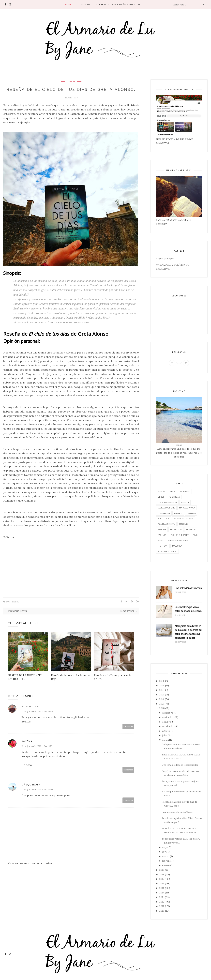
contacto (84, 4)
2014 (162, 893)
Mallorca (177, 546)
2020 (162, 708)
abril (165, 852)
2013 (162, 897)
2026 (162, 681)
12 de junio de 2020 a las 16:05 (37, 795)
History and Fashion (183, 519)
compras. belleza (166, 524)
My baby (178, 513)
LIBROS (71, 82)
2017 (162, 879)
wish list (162, 535)
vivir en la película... (167, 551)
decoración (164, 513)
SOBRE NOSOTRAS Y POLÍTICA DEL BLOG (118, 4)
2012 (162, 902)
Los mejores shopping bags (177, 812)
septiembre (169, 726)
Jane (70, 103)
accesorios (163, 519)
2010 (162, 911)
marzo (166, 856)
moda (172, 491)
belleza (185, 502)
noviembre (168, 717)
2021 (162, 704)
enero (166, 865)
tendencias (174, 497)
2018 (162, 874)
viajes (161, 540)
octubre (167, 722)
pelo (195, 535)
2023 (162, 695)
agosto (166, 731)
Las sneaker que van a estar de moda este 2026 (188, 609)
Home (68, 4)
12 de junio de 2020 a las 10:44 (37, 717)
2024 (162, 690)
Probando (185, 491)
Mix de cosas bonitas (178, 540)
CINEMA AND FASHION (167, 502)
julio (165, 735)
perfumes (184, 524)
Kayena (27, 747)
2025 (162, 686)
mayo (165, 847)
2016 (162, 884)
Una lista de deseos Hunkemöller (180, 765)
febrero (166, 861)
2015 (162, 888)
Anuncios (191, 529)
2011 (162, 906)
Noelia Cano (31, 712)
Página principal (165, 259)
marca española (187, 508)
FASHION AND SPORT (180, 535)
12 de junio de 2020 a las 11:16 (37, 752)
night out (163, 546)
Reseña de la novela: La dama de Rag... (70, 683)
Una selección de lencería (188, 588)
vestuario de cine (166, 508)
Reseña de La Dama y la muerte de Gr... (113, 683)
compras (191, 513)
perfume (162, 529)
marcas (161, 491)
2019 (162, 870)
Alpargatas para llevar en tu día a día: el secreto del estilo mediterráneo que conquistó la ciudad (188, 632)
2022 (162, 699)
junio (165, 740)
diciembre (168, 713)
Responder (128, 732)
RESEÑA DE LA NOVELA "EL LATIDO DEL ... (25, 683)
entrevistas (176, 529)
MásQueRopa (31, 790)
